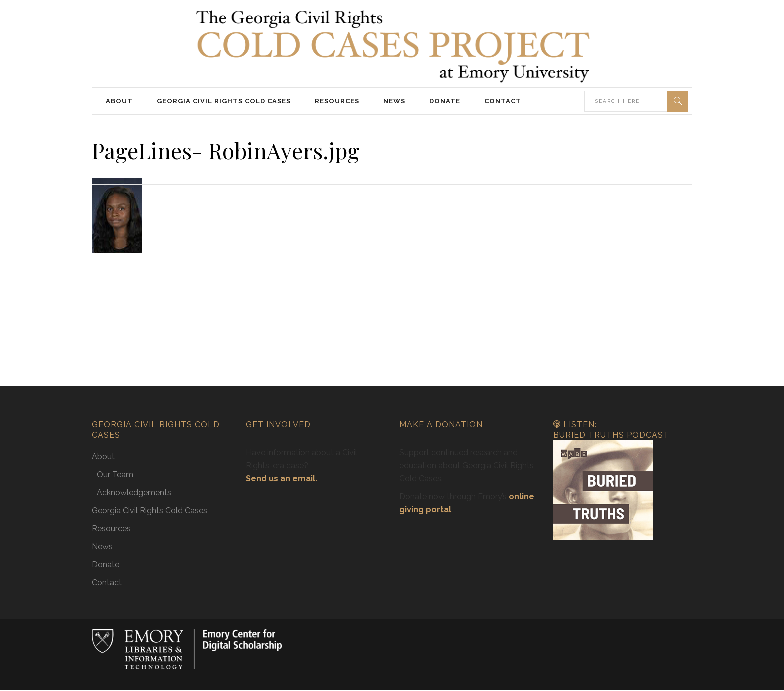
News (102, 547)
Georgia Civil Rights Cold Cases (150, 511)
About (103, 457)
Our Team (115, 475)
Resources (111, 529)
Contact (107, 583)
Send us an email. (282, 479)
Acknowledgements (134, 493)
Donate (106, 565)
